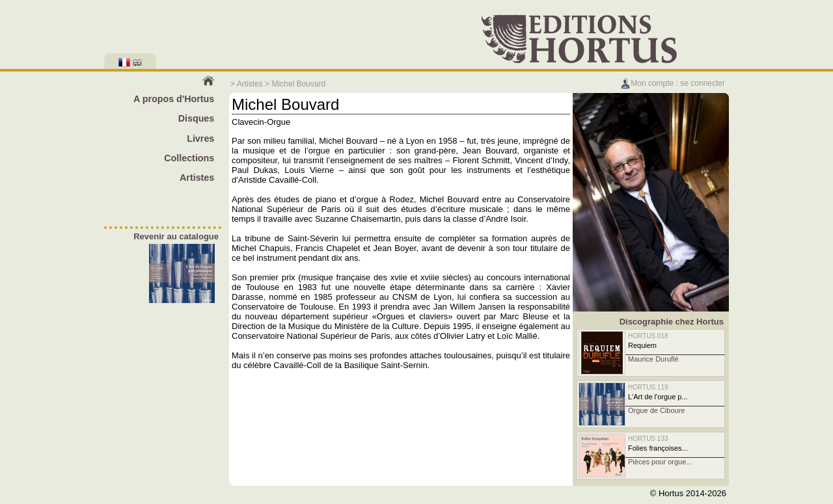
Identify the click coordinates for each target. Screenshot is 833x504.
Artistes (250, 84)
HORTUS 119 (648, 387)
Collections (189, 158)
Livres (200, 139)
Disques (197, 118)
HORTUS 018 (648, 336)
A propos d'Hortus (174, 99)
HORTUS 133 (648, 439)
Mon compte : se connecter (673, 83)
